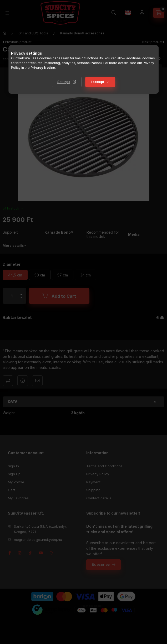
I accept (97, 82)
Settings (64, 82)
